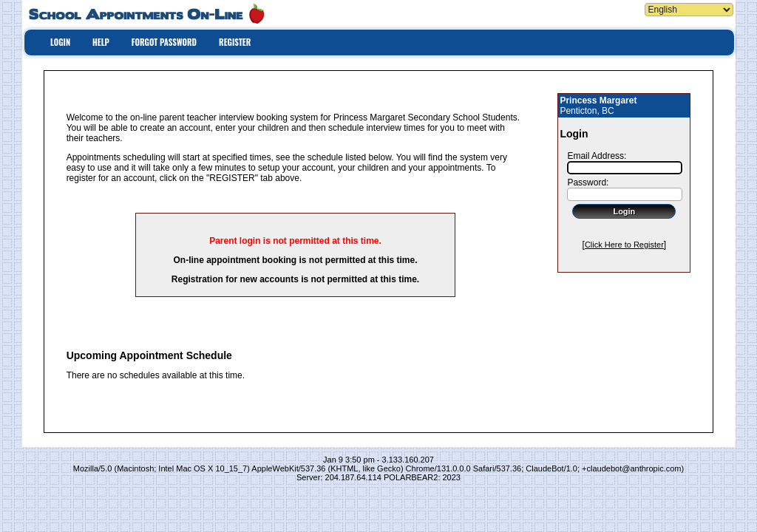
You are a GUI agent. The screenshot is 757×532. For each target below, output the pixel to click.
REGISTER (235, 42)
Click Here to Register (624, 245)
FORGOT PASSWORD (164, 42)
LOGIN (60, 42)
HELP (101, 42)
